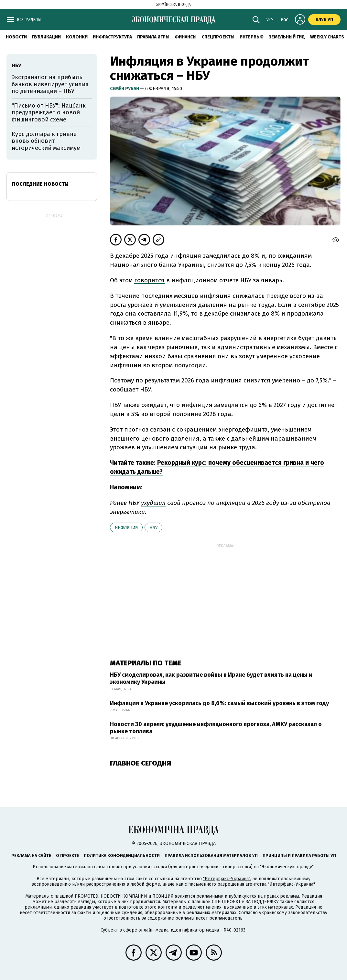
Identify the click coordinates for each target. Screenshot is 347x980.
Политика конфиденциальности (122, 855)
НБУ (153, 528)
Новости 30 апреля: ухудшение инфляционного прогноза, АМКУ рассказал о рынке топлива (216, 728)
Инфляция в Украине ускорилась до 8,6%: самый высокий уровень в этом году (219, 703)
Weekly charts (327, 37)
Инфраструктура (112, 37)
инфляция (126, 528)
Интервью (252, 37)
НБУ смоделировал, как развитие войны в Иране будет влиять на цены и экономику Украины (211, 678)
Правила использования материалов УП (211, 855)
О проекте (67, 855)
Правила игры (153, 37)
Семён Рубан (125, 89)
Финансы (186, 37)
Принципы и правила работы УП (299, 855)
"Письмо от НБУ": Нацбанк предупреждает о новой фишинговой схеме (49, 113)
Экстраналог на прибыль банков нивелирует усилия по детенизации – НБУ (50, 84)
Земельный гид (287, 37)
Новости (16, 37)
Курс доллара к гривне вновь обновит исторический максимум (46, 141)
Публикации (46, 37)
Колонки (77, 37)
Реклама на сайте (31, 855)
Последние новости (40, 184)
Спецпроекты (218, 37)
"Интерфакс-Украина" (227, 879)
